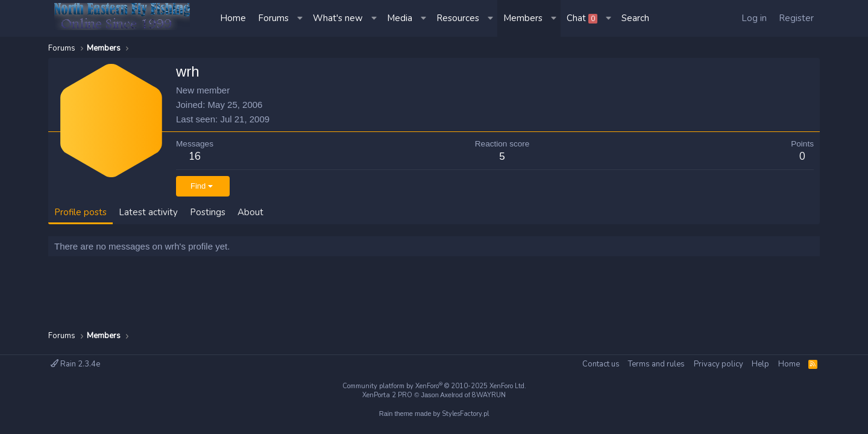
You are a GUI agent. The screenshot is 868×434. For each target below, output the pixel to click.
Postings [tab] (208, 212)
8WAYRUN (489, 395)
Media (400, 18)
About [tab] (250, 212)
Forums (273, 18)
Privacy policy (719, 364)
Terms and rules (656, 364)
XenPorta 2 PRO (387, 395)
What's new (338, 18)
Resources (458, 18)
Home (233, 18)
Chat (582, 18)
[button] (301, 18)
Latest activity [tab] (148, 212)
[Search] (635, 18)
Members (523, 18)
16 (195, 156)
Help (760, 364)
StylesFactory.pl (465, 414)
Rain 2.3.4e (75, 364)
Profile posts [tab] (80, 212)
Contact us (601, 364)
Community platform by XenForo (434, 386)
